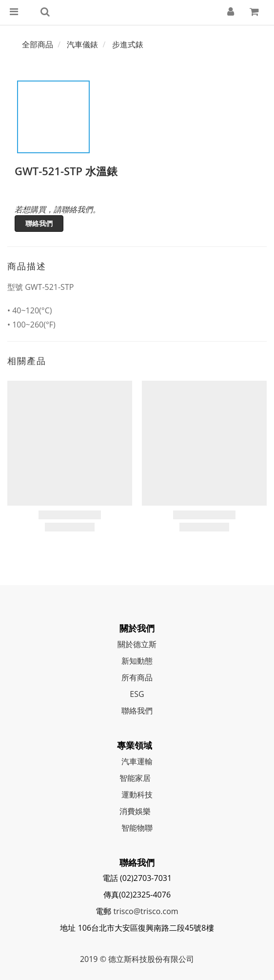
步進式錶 (128, 44)
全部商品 (38, 44)
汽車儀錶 (82, 44)
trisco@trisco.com (146, 911)
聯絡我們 (39, 223)
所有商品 (137, 677)
